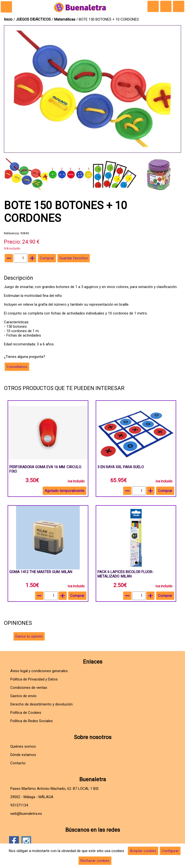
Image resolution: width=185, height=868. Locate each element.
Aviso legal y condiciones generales (39, 671)
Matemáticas (65, 19)
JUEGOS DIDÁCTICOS (34, 19)
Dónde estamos (23, 755)
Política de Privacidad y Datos (34, 679)
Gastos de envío (23, 696)
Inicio (8, 19)
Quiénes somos (23, 746)
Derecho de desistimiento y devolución (41, 704)
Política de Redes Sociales (32, 721)
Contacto (18, 763)
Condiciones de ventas (29, 688)
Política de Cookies (26, 713)
